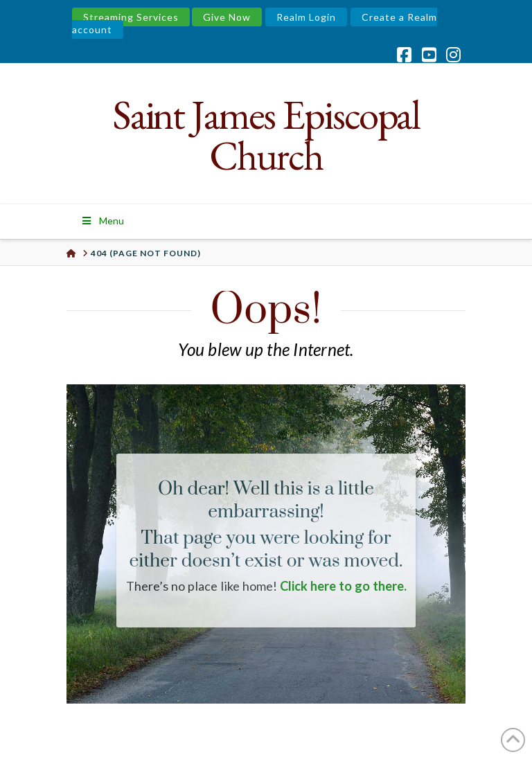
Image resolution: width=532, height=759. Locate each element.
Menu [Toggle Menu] (102, 221)
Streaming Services (131, 17)
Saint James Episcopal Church (266, 135)
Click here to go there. (343, 586)
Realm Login (306, 17)
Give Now (227, 17)
